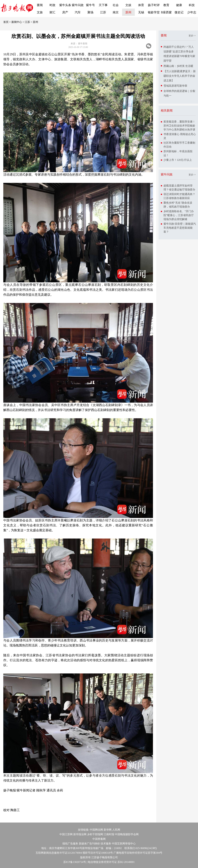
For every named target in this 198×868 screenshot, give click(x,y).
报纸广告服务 (70, 844)
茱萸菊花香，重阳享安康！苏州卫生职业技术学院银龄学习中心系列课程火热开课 (179, 126)
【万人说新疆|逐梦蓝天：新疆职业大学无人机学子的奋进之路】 (180, 76)
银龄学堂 (154, 12)
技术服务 (106, 844)
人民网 (116, 830)
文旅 (40, 12)
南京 (116, 12)
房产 (65, 12)
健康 (179, 5)
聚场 (90, 12)
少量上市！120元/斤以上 (178, 160)
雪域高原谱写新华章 (175, 86)
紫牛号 (90, 5)
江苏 (103, 12)
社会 (116, 5)
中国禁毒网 (99, 839)
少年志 (192, 12)
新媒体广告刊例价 (89, 844)
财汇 (52, 12)
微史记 (179, 12)
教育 (166, 5)
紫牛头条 (65, 5)
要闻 (40, 5)
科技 (192, 5)
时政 (52, 5)
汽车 (78, 12)
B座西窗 (166, 12)
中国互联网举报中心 (124, 844)
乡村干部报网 (95, 834)
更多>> (192, 36)
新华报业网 (80, 834)
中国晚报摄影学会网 (127, 834)
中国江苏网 (66, 834)
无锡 (141, 12)
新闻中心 (17, 22)
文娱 (128, 5)
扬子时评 (154, 5)
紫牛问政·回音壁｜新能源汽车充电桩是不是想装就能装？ (180, 228)
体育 (141, 5)
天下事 (103, 5)
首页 (6, 22)
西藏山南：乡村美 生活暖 (178, 66)
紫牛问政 (78, 5)
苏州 (128, 12)
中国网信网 (96, 830)
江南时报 (109, 834)
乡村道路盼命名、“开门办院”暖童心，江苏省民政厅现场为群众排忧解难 (179, 215)
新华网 (108, 830)
